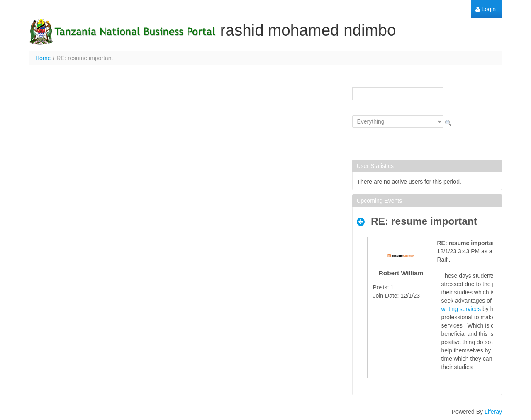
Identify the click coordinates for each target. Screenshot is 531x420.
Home (43, 58)
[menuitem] (486, 9)
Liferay (493, 412)
